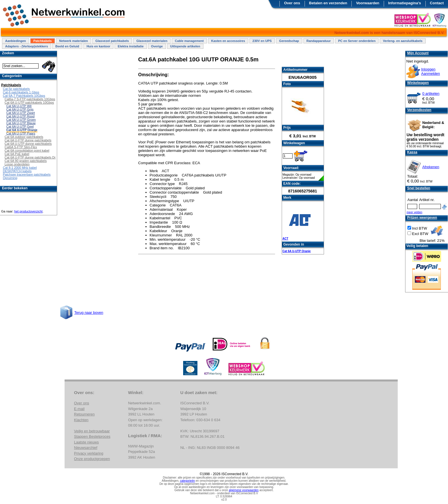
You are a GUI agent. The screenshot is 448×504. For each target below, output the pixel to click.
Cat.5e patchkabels (16, 89)
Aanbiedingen (16, 41)
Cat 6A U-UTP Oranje (297, 251)
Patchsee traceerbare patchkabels (27, 174)
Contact (437, 3)
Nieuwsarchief (86, 448)
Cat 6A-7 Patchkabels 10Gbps (24, 96)
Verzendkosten (419, 110)
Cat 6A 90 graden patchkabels (26, 161)
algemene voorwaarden (244, 490)
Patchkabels (43, 41)
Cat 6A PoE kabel (17, 154)
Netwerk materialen (74, 41)
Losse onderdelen (17, 164)
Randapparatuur (319, 41)
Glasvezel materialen (152, 41)
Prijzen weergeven (422, 218)
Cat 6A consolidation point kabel (27, 150)
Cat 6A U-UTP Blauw (21, 123)
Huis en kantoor (98, 46)
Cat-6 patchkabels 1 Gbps (21, 92)
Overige (157, 46)
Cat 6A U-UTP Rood (20, 116)
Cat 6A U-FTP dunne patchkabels (28, 140)
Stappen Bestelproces (92, 436)
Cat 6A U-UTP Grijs (20, 109)
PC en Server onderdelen (357, 41)
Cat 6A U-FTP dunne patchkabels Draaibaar (35, 157)
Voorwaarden (368, 3)
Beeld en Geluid (67, 46)
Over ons (292, 3)
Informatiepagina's (405, 3)
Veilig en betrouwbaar (92, 431)
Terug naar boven (89, 313)
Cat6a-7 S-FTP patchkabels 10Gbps (30, 99)
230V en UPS (262, 41)
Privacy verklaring (89, 453)
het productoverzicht (28, 211)
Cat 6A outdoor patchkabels (24, 137)
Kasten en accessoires (228, 41)
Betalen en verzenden (328, 3)
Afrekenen (431, 167)
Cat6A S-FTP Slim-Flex (21, 147)
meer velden (414, 212)
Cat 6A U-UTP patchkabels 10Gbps (29, 103)
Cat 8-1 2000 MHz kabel (20, 168)
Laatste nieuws (86, 442)
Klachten (81, 420)
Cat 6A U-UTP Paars (21, 133)
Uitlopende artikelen (185, 46)
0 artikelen (431, 94)
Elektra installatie (131, 46)
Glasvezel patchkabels (112, 41)
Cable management (189, 41)
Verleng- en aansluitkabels (403, 41)
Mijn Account (418, 53)
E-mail (79, 409)
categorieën (187, 481)
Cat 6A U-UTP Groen (21, 120)
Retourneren (84, 414)
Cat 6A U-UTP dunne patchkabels (28, 144)
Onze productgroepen (92, 459)
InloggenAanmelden (431, 71)
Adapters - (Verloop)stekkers (27, 46)
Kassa (412, 152)
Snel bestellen (419, 188)
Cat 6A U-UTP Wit (19, 106)
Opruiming (10, 178)
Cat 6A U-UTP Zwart (21, 113)
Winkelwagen (418, 83)
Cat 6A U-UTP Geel (20, 126)
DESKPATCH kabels (17, 171)
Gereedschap (289, 41)
